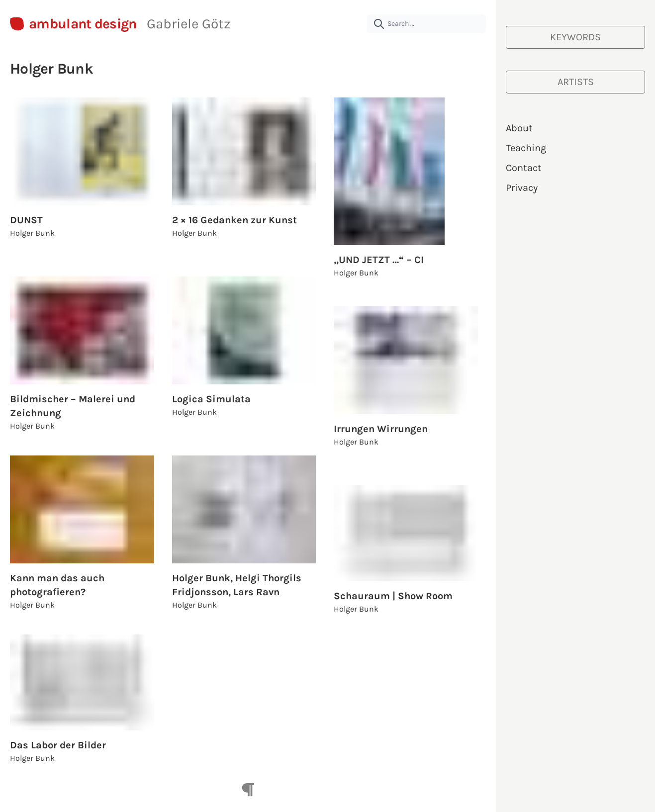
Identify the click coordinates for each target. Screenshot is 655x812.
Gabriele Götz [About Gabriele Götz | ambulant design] (188, 24)
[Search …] (426, 24)
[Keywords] (575, 37)
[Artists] (575, 82)
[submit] (379, 24)
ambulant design (83, 24)
